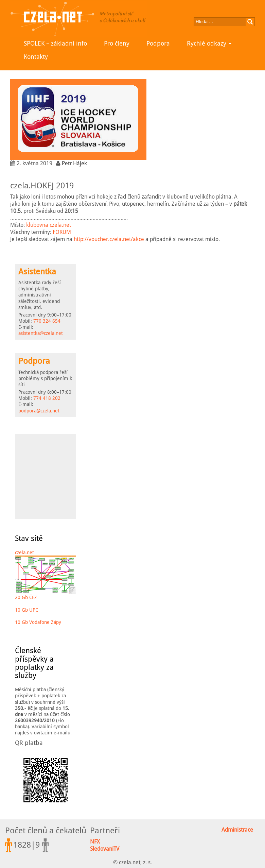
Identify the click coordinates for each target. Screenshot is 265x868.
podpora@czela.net (39, 411)
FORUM (62, 232)
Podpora (158, 43)
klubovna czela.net (49, 225)
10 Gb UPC (26, 610)
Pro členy (117, 43)
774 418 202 (47, 398)
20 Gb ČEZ (26, 597)
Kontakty (36, 57)
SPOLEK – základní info (55, 43)
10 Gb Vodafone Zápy (38, 622)
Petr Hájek (74, 163)
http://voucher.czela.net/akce (109, 239)
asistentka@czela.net (41, 333)
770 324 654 (47, 321)
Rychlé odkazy (209, 43)
